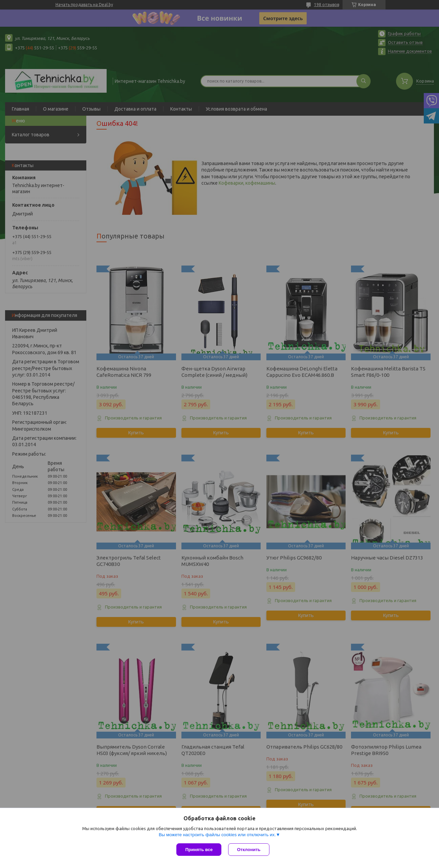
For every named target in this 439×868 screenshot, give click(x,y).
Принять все (199, 850)
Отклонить (249, 850)
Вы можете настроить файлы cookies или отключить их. (217, 835)
